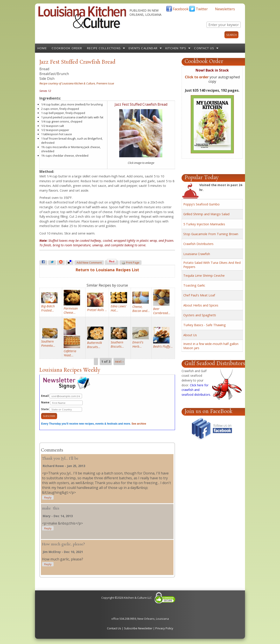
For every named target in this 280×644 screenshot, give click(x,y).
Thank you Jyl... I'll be (60, 459)
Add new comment (89, 263)
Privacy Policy (164, 628)
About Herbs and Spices (201, 305)
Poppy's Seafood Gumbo (201, 204)
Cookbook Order (67, 48)
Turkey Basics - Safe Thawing (205, 325)
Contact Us (204, 48)
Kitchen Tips (176, 48)
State (62, 409)
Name (62, 403)
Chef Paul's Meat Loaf (199, 295)
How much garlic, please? (63, 544)
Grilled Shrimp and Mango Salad (206, 214)
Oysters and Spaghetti (200, 315)
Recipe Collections (104, 48)
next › (119, 361)
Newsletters (225, 9)
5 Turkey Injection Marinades (204, 224)
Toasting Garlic (194, 285)
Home (42, 48)
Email (62, 396)
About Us (190, 335)
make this (51, 508)
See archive (139, 424)
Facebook (181, 9)
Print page (130, 263)
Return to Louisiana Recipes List (107, 270)
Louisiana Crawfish (197, 254)
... (97, 310)
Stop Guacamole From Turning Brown (211, 234)
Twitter (202, 9)
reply (48, 498)
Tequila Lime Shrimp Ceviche (204, 276)
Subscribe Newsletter (138, 628)
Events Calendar (143, 48)
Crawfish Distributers (198, 244)
